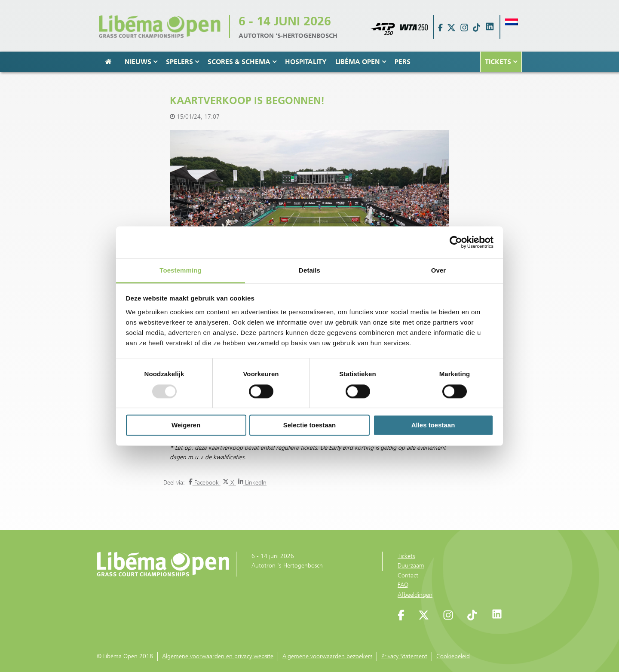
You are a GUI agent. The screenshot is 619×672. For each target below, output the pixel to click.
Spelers (182, 62)
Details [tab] (309, 270)
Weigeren (186, 425)
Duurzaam (411, 566)
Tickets (501, 62)
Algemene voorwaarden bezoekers (327, 656)
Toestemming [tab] (181, 270)
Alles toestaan (433, 425)
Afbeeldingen (415, 595)
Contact (408, 575)
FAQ (403, 585)
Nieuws (141, 62)
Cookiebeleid (453, 656)
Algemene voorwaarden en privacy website (218, 656)
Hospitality (306, 62)
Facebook (205, 483)
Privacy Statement (404, 656)
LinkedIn (252, 483)
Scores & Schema (242, 62)
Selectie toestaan (310, 425)
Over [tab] (439, 270)
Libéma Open (361, 62)
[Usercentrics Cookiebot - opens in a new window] (456, 242)
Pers (403, 62)
